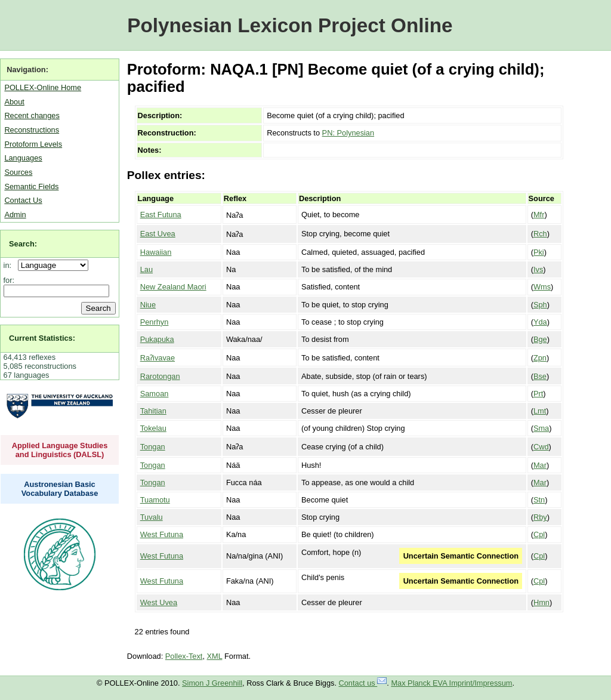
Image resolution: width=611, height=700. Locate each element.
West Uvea (159, 602)
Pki (539, 252)
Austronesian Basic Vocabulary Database (60, 489)
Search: (23, 244)
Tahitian (153, 411)
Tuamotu (155, 500)
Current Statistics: (42, 338)
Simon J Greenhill (212, 683)
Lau (146, 269)
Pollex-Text (184, 656)
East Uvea (158, 234)
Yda (540, 322)
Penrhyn (155, 322)
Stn (539, 500)
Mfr (539, 215)
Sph (540, 305)
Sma (541, 428)
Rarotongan (160, 376)
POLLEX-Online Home (43, 87)
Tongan (153, 447)
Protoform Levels (33, 144)
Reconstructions (32, 130)
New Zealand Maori (173, 287)
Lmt (540, 411)
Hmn (541, 602)
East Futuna (161, 215)
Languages (23, 158)
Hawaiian (156, 252)
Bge (540, 339)
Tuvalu (152, 517)
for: (9, 280)
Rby (540, 517)
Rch (540, 234)
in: (10, 265)
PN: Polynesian (348, 133)
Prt (538, 394)
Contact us (363, 683)
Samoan (155, 394)
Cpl (539, 534)
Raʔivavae (158, 358)
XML (215, 656)
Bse (540, 376)
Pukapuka (157, 339)
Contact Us (23, 200)
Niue (148, 305)
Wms (542, 287)
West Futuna (162, 534)
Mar (540, 465)
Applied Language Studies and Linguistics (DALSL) (60, 450)
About (14, 102)
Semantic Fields (31, 186)
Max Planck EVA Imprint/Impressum (451, 683)
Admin (15, 215)
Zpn (540, 358)
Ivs (538, 269)
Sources (18, 172)
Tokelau (153, 428)
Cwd (541, 447)
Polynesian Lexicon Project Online (290, 25)
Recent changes (32, 115)
